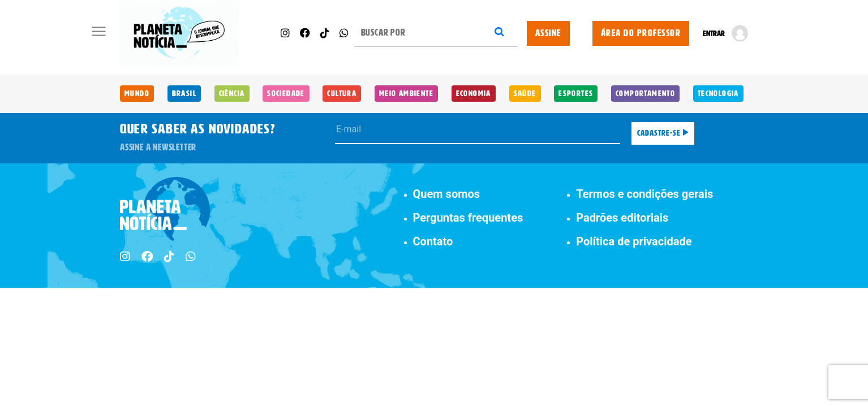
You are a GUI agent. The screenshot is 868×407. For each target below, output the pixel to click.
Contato (433, 241)
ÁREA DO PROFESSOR (641, 33)
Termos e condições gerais (644, 194)
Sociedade (286, 94)
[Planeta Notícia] (180, 34)
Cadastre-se (663, 133)
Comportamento (645, 94)
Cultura (342, 94)
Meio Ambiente (406, 94)
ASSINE (548, 33)
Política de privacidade (634, 241)
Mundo (137, 94)
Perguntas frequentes (468, 218)
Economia (474, 94)
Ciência (232, 94)
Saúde (525, 94)
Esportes (576, 94)
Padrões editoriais (622, 218)
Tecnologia (718, 94)
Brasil (184, 94)
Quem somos (447, 194)
